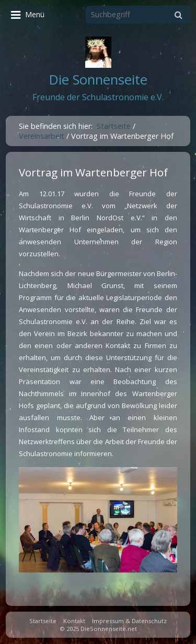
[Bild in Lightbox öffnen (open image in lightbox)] (98, 520)
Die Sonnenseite (98, 80)
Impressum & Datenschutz (129, 621)
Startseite (114, 126)
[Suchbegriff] (138, 15)
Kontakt (74, 621)
